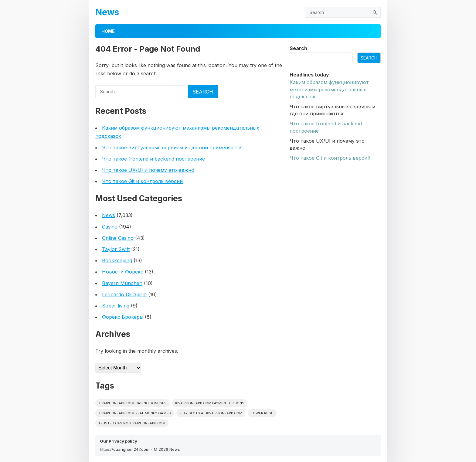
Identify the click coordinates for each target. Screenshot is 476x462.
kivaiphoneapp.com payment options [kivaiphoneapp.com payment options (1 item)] (210, 403)
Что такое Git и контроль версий (142, 181)
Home (108, 31)
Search (298, 48)
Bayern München (122, 283)
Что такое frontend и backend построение (153, 159)
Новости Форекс (123, 272)
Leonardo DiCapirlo (124, 294)
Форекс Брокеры (123, 317)
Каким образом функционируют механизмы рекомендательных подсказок (329, 89)
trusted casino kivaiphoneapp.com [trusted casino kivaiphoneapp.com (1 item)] (132, 423)
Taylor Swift (116, 249)
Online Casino (118, 238)
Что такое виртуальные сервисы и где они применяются (172, 148)
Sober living (116, 306)
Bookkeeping (117, 260)
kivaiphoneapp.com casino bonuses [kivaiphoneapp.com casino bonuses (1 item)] (133, 403)
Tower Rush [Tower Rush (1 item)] (262, 413)
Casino (110, 227)
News (107, 12)
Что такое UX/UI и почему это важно (148, 170)
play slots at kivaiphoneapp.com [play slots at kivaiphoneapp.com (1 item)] (211, 413)
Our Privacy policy (119, 441)
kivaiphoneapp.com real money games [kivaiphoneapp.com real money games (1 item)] (135, 413)
